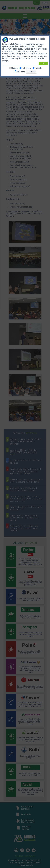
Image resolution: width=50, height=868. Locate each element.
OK (43, 63)
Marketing (21, 71)
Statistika (38, 68)
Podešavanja (26, 68)
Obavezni (15, 68)
